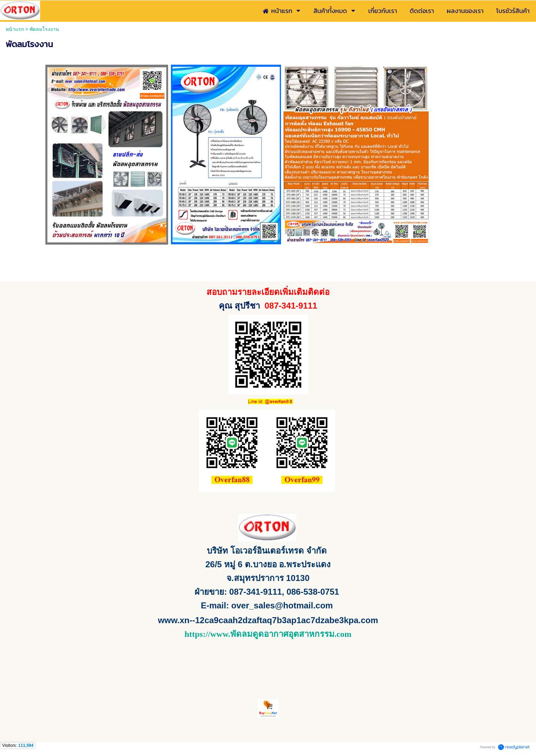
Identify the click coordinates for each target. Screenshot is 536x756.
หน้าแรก (15, 29)
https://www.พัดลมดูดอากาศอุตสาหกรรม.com (268, 634)
